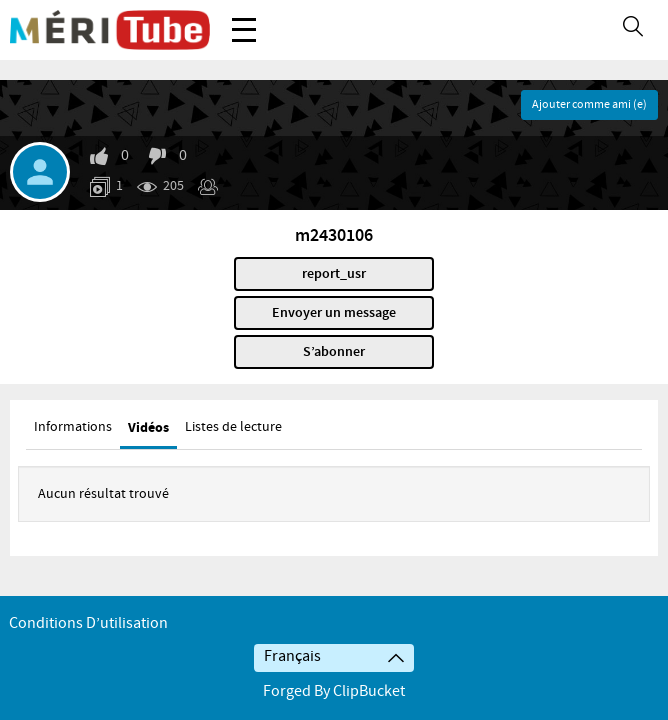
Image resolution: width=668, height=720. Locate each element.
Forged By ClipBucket (334, 691)
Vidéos (148, 427)
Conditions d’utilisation (88, 623)
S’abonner (334, 352)
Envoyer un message (334, 313)
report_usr (334, 274)
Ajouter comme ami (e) (589, 105)
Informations (73, 427)
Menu (244, 19)
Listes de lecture (233, 427)
